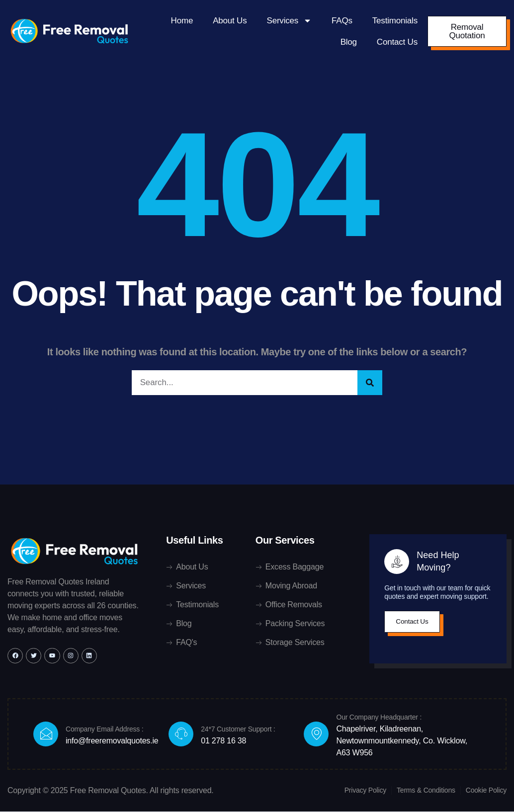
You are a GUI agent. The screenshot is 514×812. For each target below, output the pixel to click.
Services (290, 21)
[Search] (370, 383)
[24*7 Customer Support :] (181, 734)
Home (182, 21)
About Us (230, 21)
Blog (349, 42)
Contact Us (397, 42)
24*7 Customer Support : (238, 730)
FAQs (342, 21)
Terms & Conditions (426, 791)
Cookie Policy (486, 791)
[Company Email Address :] (46, 734)
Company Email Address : (104, 730)
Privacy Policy (365, 791)
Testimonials (395, 21)
